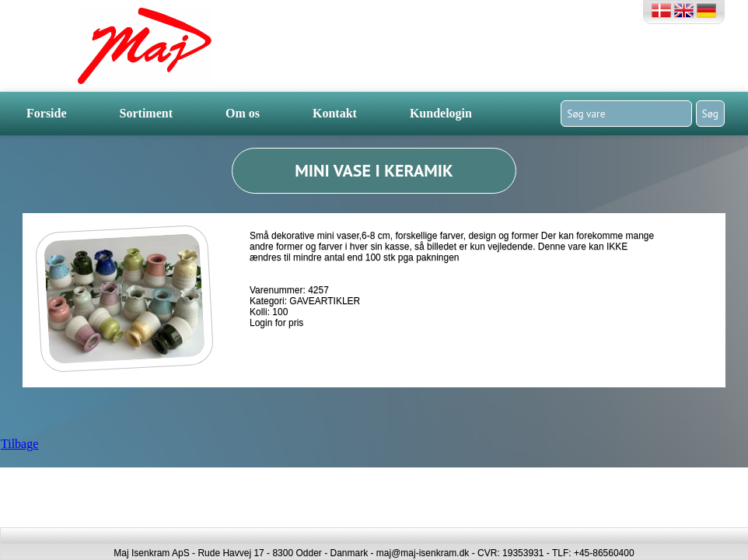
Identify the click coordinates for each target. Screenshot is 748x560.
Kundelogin (441, 113)
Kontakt (335, 113)
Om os (243, 113)
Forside (47, 113)
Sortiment (146, 113)
